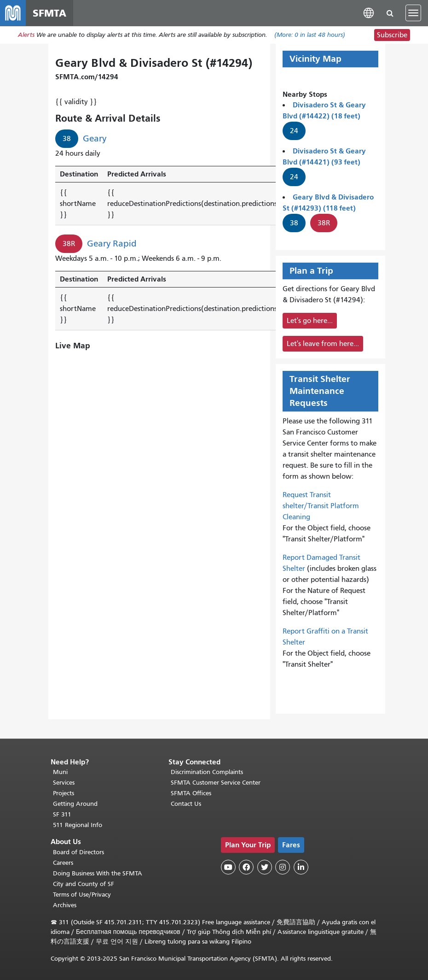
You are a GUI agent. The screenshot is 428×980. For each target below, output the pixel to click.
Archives (65, 905)
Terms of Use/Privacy (82, 895)
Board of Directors (78, 852)
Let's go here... (310, 321)
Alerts (26, 35)
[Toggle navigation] (413, 13)
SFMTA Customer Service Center (216, 783)
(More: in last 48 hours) (310, 35)
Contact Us (186, 804)
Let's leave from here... (323, 344)
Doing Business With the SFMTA (98, 873)
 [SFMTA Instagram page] (283, 868)
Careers (63, 863)
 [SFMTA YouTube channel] (228, 868)
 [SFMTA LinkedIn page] (301, 868)
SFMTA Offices (191, 794)
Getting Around (75, 804)
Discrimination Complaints (207, 772)
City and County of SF (84, 884)
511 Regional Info (78, 825)
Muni (60, 772)
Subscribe (392, 35)
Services (64, 783)
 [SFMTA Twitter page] (265, 868)
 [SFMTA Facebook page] (246, 868)
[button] (369, 13)
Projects (64, 794)
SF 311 (62, 815)
